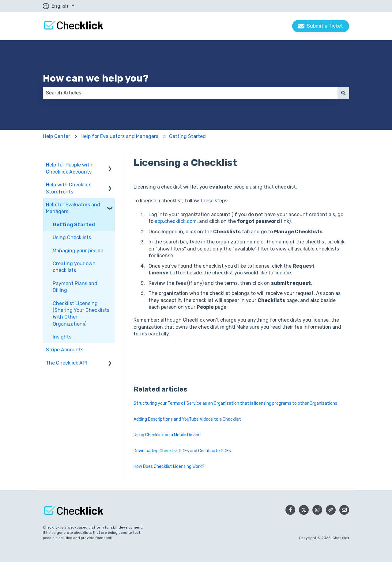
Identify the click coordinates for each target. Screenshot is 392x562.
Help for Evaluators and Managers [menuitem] (73, 208)
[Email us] (344, 510)
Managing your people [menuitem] (78, 251)
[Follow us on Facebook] (290, 510)
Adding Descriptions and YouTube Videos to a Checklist (187, 419)
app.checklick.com (176, 221)
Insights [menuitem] (62, 337)
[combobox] (190, 93)
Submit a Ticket (321, 26)
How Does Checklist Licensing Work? (169, 466)
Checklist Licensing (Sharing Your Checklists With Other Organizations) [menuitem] (81, 314)
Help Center (57, 136)
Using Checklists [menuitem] (72, 237)
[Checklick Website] (331, 510)
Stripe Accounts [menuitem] (65, 350)
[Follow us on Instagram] (317, 510)
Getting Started (187, 136)
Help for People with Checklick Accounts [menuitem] (69, 168)
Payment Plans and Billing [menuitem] (75, 287)
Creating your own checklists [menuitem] (74, 267)
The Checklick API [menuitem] (66, 363)
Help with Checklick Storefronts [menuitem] (68, 188)
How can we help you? (96, 78)
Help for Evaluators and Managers (119, 136)
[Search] (343, 93)
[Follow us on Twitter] (304, 510)
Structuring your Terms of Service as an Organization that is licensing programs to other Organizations (235, 403)
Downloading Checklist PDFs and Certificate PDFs (182, 451)
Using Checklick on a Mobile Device (167, 435)
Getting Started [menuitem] (74, 225)
